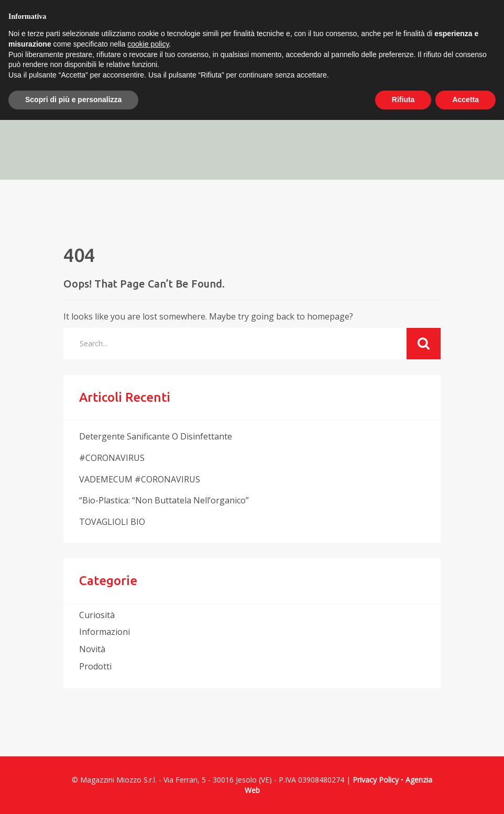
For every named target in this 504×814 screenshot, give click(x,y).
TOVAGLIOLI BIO (112, 522)
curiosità (97, 615)
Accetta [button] (465, 100)
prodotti (95, 666)
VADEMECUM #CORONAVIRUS (140, 479)
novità (92, 649)
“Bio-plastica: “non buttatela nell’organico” (164, 500)
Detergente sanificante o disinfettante (156, 436)
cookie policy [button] (148, 44)
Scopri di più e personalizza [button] (73, 100)
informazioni (105, 632)
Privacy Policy (376, 780)
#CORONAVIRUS (112, 458)
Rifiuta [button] (403, 100)
